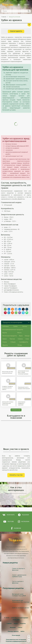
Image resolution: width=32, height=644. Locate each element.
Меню (27, 5)
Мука (21, 329)
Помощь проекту (13, 624)
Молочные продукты (10, 329)
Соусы (5, 335)
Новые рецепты (10, 556)
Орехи (5, 332)
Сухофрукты (24, 335)
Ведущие (13, 621)
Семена (20, 332)
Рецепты (23, 617)
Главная (4, 17)
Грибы (15, 320)
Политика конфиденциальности (16, 634)
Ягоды (20, 338)
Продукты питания (14, 17)
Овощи (27, 329)
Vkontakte (8, 508)
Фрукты (5, 338)
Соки (27, 332)
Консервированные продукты (13, 323)
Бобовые (6, 320)
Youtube (9, 515)
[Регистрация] (16, 628)
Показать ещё (16, 403)
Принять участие (16, 468)
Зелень (25, 320)
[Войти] (22, 624)
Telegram (23, 508)
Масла (19, 326)
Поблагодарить (16, 31)
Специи (13, 335)
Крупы (5, 326)
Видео (16, 617)
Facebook (16, 521)
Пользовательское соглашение (16, 633)
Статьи (20, 621)
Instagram (24, 515)
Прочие (12, 332)
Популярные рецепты (13, 581)
